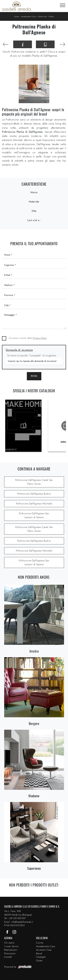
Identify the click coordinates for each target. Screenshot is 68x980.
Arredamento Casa (28, 17)
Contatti (8, 957)
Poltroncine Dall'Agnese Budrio (34, 494)
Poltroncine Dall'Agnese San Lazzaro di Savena (34, 515)
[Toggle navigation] (63, 5)
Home (17, 17)
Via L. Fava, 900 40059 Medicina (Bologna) (18, 913)
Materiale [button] (34, 202)
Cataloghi (41, 957)
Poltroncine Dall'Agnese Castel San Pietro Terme (34, 482)
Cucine (40, 943)
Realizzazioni (11, 950)
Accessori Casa (44, 950)
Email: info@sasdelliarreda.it (18, 922)
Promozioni (10, 953)
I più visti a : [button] (34, 220)
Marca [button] (34, 192)
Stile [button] (34, 211)
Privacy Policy (40, 338)
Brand (39, 953)
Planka (51, 17)
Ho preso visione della (28, 338)
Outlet (39, 961)
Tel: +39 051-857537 (15, 918)
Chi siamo (9, 943)
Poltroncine (42, 17)
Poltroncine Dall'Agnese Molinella (34, 504)
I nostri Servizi (11, 946)
